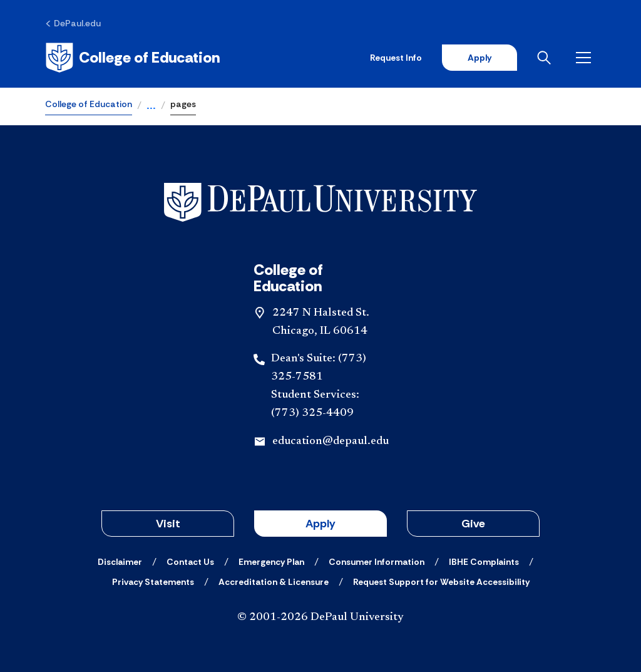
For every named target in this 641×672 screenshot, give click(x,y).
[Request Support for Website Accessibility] (441, 582)
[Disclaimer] (120, 562)
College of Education (89, 104)
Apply (479, 58)
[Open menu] (586, 58)
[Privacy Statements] (153, 582)
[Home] (132, 58)
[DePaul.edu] (73, 23)
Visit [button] (168, 524)
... (151, 106)
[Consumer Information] (377, 562)
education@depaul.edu (331, 442)
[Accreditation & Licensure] (274, 582)
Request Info (396, 58)
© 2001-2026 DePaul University (320, 618)
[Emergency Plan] (271, 562)
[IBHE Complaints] (484, 562)
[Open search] (546, 58)
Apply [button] (320, 524)
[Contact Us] (190, 562)
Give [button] (473, 524)
